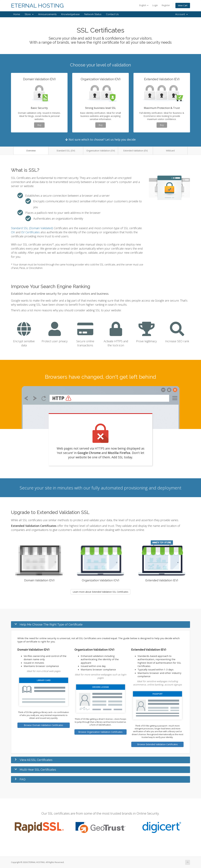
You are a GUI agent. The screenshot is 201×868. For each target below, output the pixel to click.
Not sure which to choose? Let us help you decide (100, 139)
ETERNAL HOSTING (37, 6)
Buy (39, 125)
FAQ (23, 779)
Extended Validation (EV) (136, 151)
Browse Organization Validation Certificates (100, 732)
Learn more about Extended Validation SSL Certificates (100, 592)
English (144, 5)
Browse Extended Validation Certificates (158, 744)
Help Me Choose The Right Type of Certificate (51, 624)
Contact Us (112, 14)
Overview (31, 151)
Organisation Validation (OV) (101, 151)
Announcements (47, 14)
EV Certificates (31, 232)
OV (13, 232)
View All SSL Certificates (36, 760)
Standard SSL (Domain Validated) (32, 228)
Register (166, 5)
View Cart (183, 5)
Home (17, 14)
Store (29, 14)
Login (155, 5)
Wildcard (170, 151)
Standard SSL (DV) (66, 151)
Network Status (93, 14)
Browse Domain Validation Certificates (43, 725)
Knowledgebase (70, 14)
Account (181, 14)
